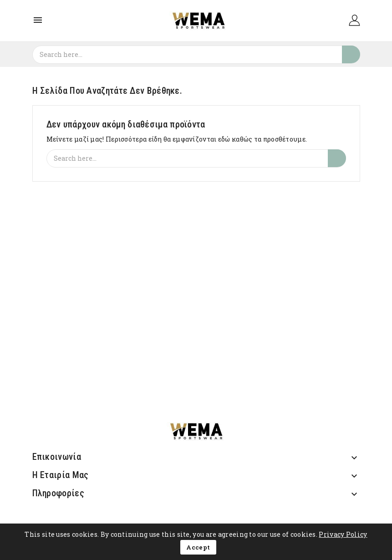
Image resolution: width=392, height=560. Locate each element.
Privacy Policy (343, 534)
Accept (198, 547)
